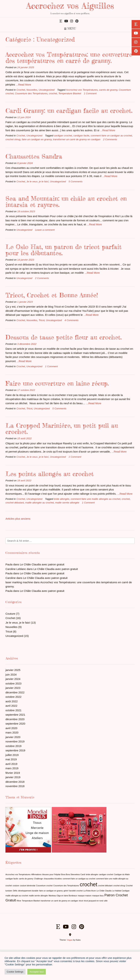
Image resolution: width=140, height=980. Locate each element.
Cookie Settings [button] (15, 972)
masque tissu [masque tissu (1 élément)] (98, 896)
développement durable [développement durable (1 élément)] (28, 891)
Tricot (42, 320)
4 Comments (72, 320)
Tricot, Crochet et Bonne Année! (52, 295)
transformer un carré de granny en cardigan (77, 139)
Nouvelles (32, 90)
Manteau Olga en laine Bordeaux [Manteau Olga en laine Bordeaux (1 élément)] (63, 896)
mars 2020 (12, 732)
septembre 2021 (15, 715)
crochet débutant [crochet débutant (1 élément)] (105, 886)
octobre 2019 (13, 746)
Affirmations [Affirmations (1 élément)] (36, 874)
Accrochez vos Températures (82, 90)
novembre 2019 (15, 741)
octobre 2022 (13, 697)
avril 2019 (11, 764)
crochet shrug (13, 139)
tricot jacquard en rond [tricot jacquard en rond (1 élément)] (94, 901)
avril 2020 (11, 728)
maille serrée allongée (67, 503)
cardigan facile (81, 136)
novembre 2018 (15, 786)
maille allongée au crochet (39, 503)
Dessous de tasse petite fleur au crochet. (64, 337)
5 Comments (76, 182)
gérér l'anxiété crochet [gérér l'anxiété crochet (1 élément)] (73, 891)
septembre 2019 (15, 750)
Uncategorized (47, 90)
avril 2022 (11, 706)
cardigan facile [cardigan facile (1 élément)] (12, 879)
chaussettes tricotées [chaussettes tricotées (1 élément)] (53, 879)
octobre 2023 (13, 683)
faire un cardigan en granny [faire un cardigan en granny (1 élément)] (51, 891)
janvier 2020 (13, 737)
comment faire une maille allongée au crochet (96, 499)
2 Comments (110, 139)
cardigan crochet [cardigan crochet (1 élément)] (106, 874)
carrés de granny (108, 90)
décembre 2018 (15, 782)
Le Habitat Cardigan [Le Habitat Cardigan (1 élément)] (121, 891)
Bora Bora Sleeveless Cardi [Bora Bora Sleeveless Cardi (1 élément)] (73, 874)
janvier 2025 (13, 670)
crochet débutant (15, 503)
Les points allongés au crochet (50, 474)
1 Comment (90, 93)
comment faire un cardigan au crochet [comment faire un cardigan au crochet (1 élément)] (79, 879)
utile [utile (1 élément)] (106, 901)
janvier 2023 (13, 688)
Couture (10, 614)
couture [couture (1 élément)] (16, 886)
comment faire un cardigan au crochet (111, 136)
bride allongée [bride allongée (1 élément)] (92, 874)
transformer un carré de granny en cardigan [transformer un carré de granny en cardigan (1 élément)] (59, 901)
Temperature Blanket (70, 93)
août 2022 (12, 701)
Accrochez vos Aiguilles (70, 6)
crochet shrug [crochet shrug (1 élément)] (119, 886)
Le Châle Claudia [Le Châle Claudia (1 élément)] (104, 891)
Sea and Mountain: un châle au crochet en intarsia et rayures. (66, 202)
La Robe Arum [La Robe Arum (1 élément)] (90, 891)
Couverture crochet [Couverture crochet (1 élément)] (44, 886)
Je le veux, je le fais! (38, 182)
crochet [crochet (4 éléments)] (89, 884)
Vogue (70, 940)
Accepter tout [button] (37, 972)
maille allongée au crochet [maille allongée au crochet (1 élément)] (17, 896)
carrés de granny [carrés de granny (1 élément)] (26, 879)
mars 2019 (12, 768)
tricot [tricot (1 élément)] (81, 901)
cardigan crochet (63, 136)
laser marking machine (19, 582)
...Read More (24, 85)
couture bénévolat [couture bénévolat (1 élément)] (28, 886)
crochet (53, 93)
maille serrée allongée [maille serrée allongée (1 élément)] (38, 896)
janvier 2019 (13, 777)
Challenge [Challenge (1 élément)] (38, 879)
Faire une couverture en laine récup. (57, 383)
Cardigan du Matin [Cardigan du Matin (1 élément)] (122, 874)
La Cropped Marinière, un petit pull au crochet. (62, 429)
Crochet (21, 90)
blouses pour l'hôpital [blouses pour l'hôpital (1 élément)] (51, 874)
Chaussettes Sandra (34, 156)
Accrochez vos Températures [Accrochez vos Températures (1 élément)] (18, 874)
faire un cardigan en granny (37, 139)
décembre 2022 (15, 692)
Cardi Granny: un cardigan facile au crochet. (69, 111)
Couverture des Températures (31, 93)
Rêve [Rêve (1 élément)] (19, 901)
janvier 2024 (13, 679)
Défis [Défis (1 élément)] (15, 891)
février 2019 (13, 773)
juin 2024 (11, 675)
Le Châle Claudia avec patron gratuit (42, 564)
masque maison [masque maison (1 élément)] (84, 896)
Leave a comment (45, 230)
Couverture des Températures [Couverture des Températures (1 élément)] (66, 886)
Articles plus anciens (18, 519)
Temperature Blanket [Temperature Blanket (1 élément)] (31, 901)
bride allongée (62, 499)
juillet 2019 (12, 755)
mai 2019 (11, 759)
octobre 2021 (13, 710)
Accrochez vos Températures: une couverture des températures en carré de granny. (69, 58)
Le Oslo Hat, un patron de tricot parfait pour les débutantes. (64, 250)
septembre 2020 (15, 724)
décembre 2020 (15, 719)
